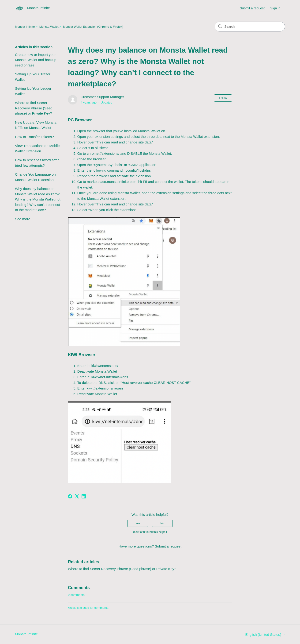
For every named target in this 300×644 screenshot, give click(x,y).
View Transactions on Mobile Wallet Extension (37, 148)
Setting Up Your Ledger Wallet (33, 91)
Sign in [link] (275, 8)
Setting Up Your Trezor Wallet (33, 77)
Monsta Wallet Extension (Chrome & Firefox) (93, 27)
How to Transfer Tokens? (34, 137)
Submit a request (252, 8)
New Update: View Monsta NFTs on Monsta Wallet (36, 125)
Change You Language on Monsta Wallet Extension (35, 177)
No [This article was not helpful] (162, 523)
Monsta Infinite (25, 27)
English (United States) (265, 634)
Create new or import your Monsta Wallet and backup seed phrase (36, 60)
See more (23, 219)
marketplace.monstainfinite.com (112, 182)
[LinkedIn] (84, 496)
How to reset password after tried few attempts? (37, 163)
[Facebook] (70, 496)
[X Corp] (77, 496)
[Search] (250, 27)
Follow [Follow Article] (223, 98)
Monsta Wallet (49, 27)
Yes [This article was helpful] (138, 523)
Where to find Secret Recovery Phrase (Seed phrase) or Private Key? (34, 108)
